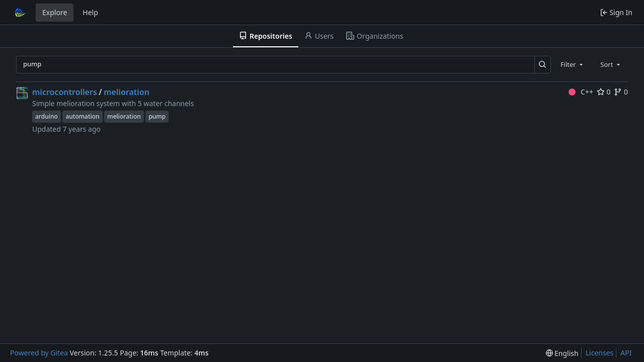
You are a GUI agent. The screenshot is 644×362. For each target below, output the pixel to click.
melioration (127, 92)
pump (157, 116)
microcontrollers (65, 92)
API (626, 353)
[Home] (19, 13)
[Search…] (543, 65)
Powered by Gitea (39, 353)
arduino (47, 116)
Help (90, 12)
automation (82, 116)
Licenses (600, 353)
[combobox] (573, 64)
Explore (55, 12)
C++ (581, 92)
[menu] (562, 353)
